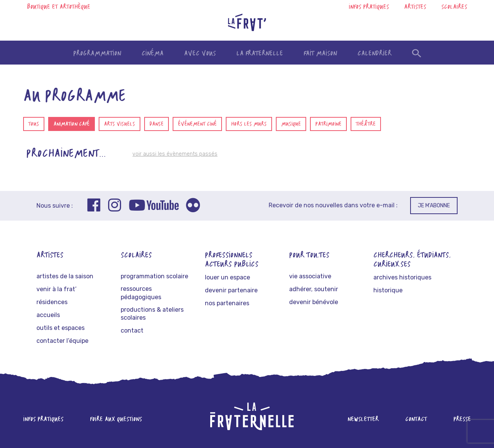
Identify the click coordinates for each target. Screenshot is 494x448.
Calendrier (374, 54)
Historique (388, 290)
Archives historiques (402, 277)
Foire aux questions (116, 420)
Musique (291, 124)
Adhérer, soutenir (314, 289)
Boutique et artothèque (59, 7)
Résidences (52, 302)
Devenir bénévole (314, 302)
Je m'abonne (434, 206)
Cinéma (153, 54)
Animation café (72, 124)
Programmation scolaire (154, 276)
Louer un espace (227, 277)
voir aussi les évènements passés (175, 154)
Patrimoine (328, 124)
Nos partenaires (227, 303)
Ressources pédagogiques (141, 293)
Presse (462, 420)
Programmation (97, 54)
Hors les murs (249, 124)
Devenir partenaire (231, 290)
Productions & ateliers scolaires (152, 314)
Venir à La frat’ (57, 289)
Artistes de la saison (65, 276)
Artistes (415, 7)
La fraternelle (260, 54)
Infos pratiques (369, 7)
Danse (157, 124)
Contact (132, 330)
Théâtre (366, 124)
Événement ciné (197, 124)
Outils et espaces (61, 328)
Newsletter (363, 420)
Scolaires (454, 7)
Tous (34, 124)
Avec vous (200, 54)
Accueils (48, 315)
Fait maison (320, 54)
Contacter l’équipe (62, 341)
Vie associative (310, 276)
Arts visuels (120, 124)
